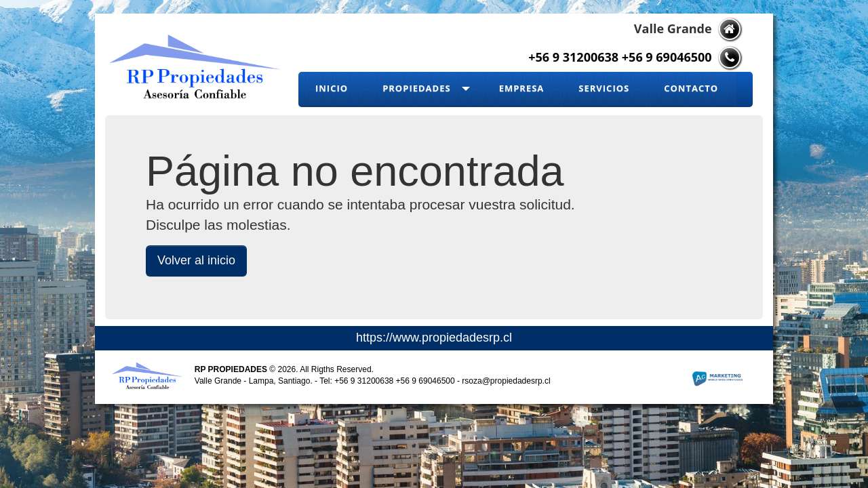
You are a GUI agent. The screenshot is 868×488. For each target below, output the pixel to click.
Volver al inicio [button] (196, 260)
